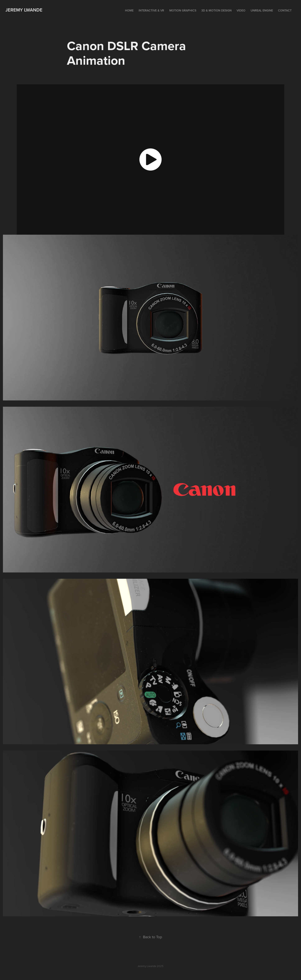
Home (129, 10)
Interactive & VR (151, 10)
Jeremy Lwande (24, 10)
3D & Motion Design (216, 10)
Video (241, 10)
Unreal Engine (262, 10)
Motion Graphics (183, 10)
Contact (285, 10)
